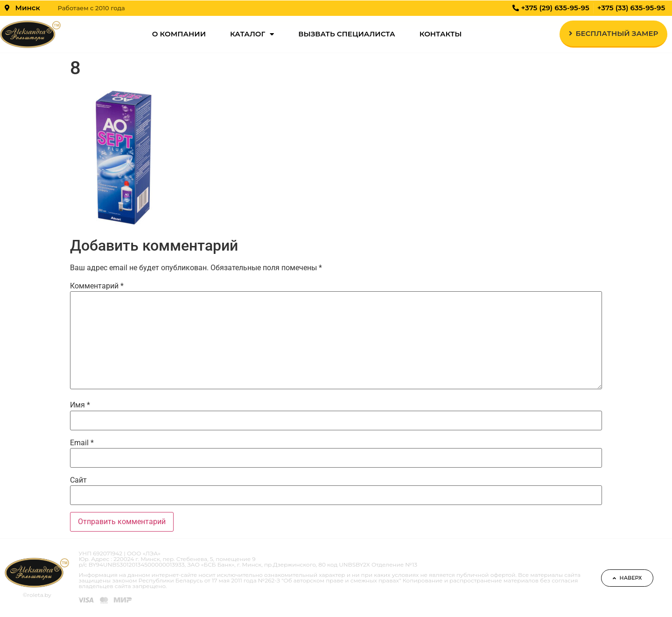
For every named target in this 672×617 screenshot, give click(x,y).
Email (82, 443)
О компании (179, 34)
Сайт (78, 480)
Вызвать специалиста (346, 34)
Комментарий (97, 286)
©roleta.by (37, 595)
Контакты (441, 34)
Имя (80, 405)
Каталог (252, 34)
